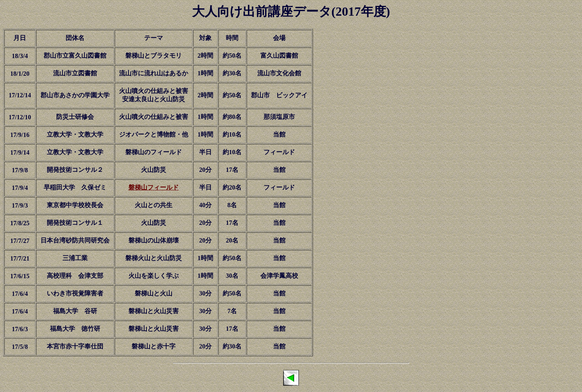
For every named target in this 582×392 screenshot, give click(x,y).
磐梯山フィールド (154, 187)
